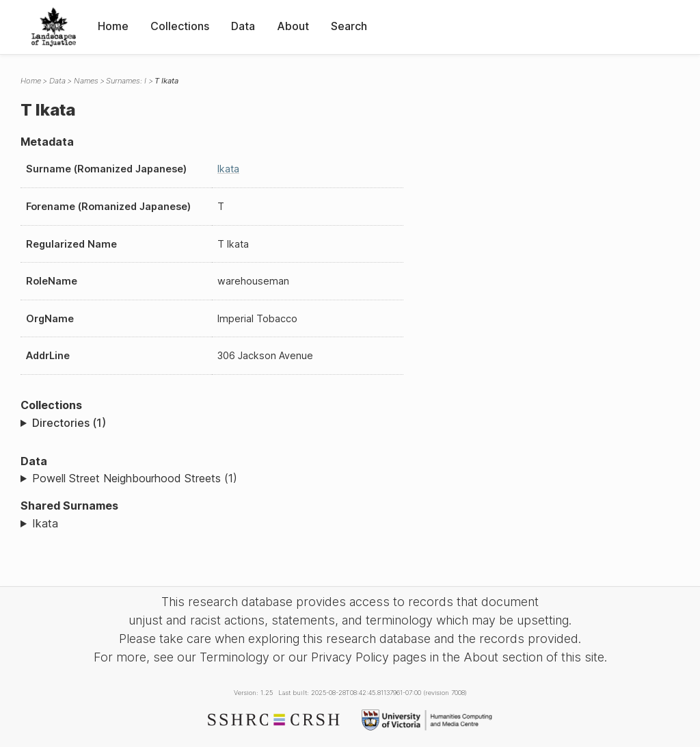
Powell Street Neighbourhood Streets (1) (135, 478)
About (293, 26)
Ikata (228, 169)
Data (243, 26)
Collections (180, 26)
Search (349, 26)
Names (86, 81)
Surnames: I (126, 81)
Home (113, 26)
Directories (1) (69, 423)
